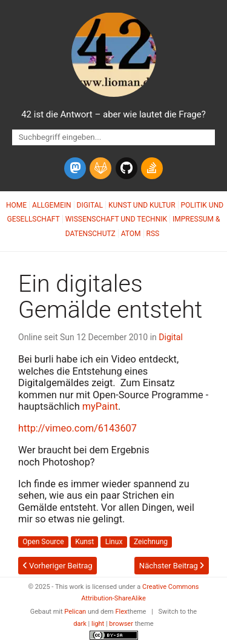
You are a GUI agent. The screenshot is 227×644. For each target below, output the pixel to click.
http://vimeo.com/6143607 (77, 428)
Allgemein (52, 205)
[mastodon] (75, 168)
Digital (90, 205)
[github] (127, 168)
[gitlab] (100, 168)
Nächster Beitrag (172, 566)
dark (80, 624)
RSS (153, 234)
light (98, 624)
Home (16, 205)
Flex (121, 612)
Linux (114, 542)
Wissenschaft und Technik (116, 219)
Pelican (75, 612)
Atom (131, 234)
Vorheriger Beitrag (58, 566)
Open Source (43, 542)
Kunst (84, 542)
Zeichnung (151, 542)
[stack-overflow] (152, 168)
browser (121, 624)
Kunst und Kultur (142, 205)
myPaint (100, 406)
